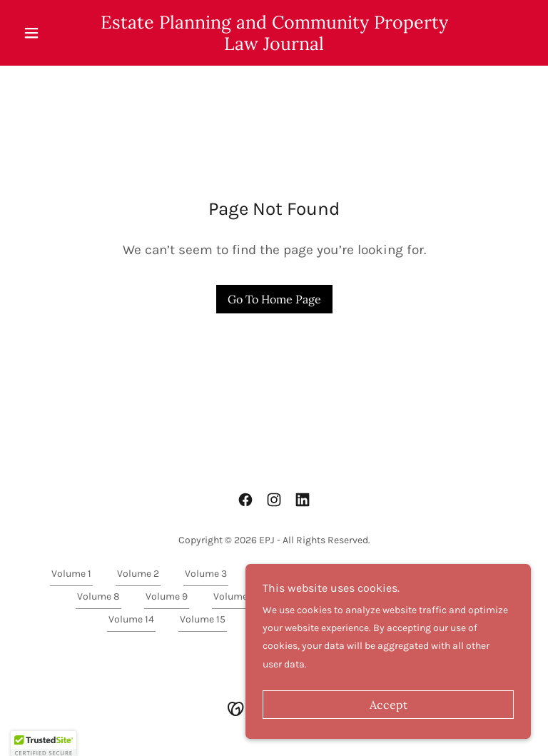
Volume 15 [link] (203, 619)
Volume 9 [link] (167, 596)
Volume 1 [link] (71, 574)
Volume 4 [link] (274, 574)
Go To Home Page (274, 299)
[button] (56, 33)
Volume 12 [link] (377, 596)
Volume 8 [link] (98, 596)
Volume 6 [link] (409, 574)
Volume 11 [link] (306, 596)
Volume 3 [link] (206, 574)
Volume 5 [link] (341, 574)
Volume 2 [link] (138, 574)
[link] (274, 47)
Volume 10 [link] (236, 596)
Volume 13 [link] (448, 596)
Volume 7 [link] (477, 574)
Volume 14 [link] (131, 619)
